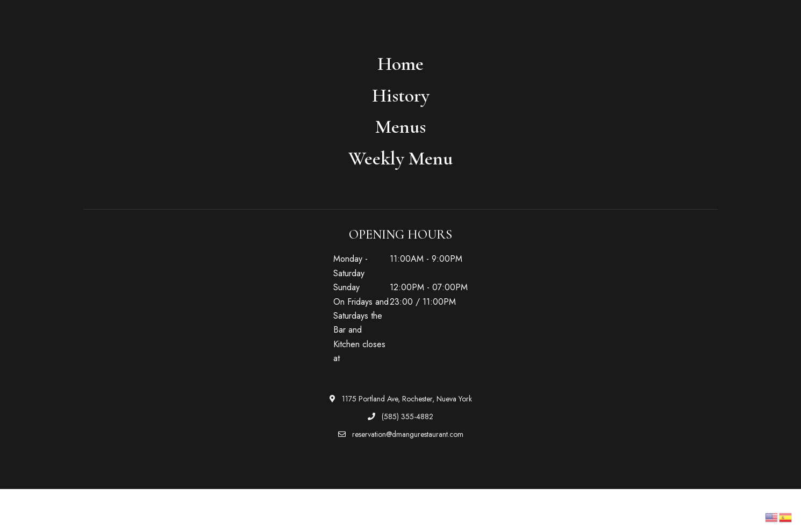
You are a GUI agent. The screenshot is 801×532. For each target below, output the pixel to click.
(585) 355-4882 (400, 416)
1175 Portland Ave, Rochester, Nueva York (401, 399)
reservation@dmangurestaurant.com (401, 434)
